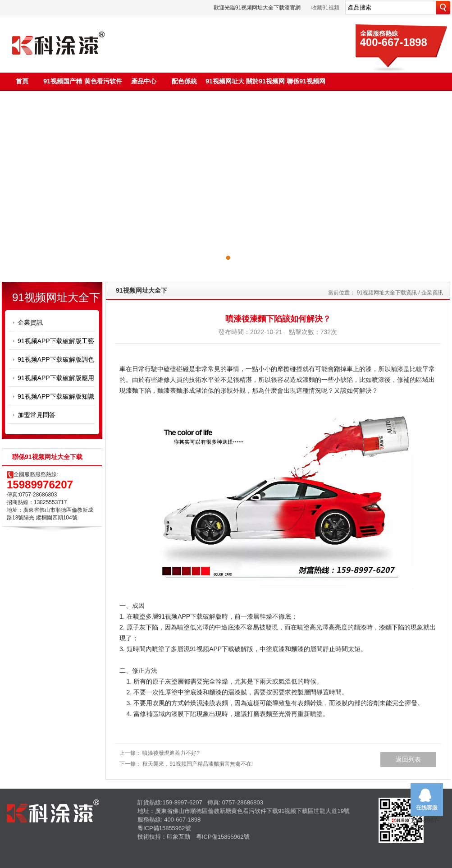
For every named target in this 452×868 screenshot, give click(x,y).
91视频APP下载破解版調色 (56, 359)
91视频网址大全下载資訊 (387, 293)
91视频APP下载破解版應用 (56, 378)
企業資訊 (30, 322)
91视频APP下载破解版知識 (56, 396)
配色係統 (184, 81)
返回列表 (408, 759)
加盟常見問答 (37, 415)
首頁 (22, 81)
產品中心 (144, 81)
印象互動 (178, 837)
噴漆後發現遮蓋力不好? (171, 753)
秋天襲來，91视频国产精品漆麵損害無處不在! (198, 764)
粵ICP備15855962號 (164, 828)
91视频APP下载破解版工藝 (56, 341)
